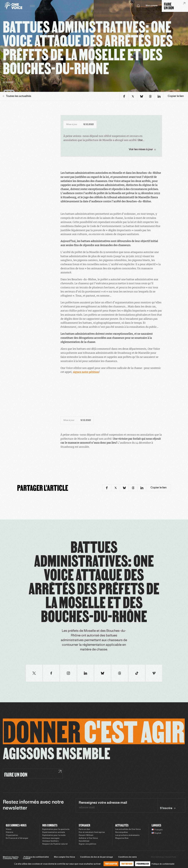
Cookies (27, 859)
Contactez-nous (10, 859)
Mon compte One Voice (64, 857)
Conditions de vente (127, 857)
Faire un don (84, 829)
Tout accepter (111, 864)
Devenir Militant (86, 835)
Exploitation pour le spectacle (56, 829)
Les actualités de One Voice (128, 829)
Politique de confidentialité (36, 857)
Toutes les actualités (17, 96)
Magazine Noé (122, 838)
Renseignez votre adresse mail (103, 803)
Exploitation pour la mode (54, 835)
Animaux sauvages (51, 838)
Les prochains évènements (127, 835)
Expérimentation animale (54, 832)
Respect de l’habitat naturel (55, 844)
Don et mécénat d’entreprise (92, 832)
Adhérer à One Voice (88, 838)
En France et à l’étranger (17, 838)
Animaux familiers (50, 841)
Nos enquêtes (122, 832)
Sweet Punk (171, 857)
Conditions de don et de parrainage (96, 857)
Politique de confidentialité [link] (163, 864)
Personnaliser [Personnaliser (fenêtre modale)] (143, 864)
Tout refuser (127, 864)
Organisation (12, 835)
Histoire (9, 832)
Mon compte (152, 6)
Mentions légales (11, 857)
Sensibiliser (84, 841)
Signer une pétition (87, 844)
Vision (9, 829)
